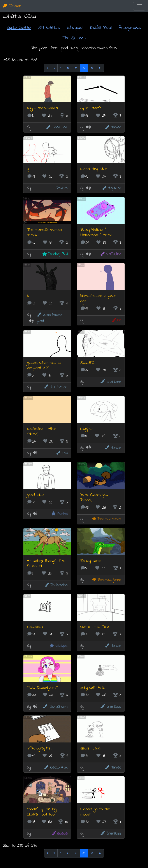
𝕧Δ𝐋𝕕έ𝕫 (111, 254)
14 (100, 68)
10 (68, 68)
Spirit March (91, 108)
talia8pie (58, 646)
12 (84, 68)
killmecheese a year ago (98, 299)
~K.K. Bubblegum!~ (42, 688)
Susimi (59, 514)
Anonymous (130, 28)
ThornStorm (55, 707)
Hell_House (56, 387)
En (116, 320)
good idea (36, 495)
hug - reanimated (42, 108)
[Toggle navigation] (139, 6)
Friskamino (56, 585)
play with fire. (93, 688)
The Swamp (74, 38)
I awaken (35, 627)
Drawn (12, 6)
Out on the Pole (95, 627)
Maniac (113, 127)
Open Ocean (19, 28)
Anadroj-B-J (55, 254)
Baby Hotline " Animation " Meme (97, 233)
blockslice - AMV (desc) (41, 432)
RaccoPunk (56, 768)
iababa (59, 834)
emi (62, 453)
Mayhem (111, 188)
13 (92, 68)
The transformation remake (44, 233)
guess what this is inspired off (44, 366)
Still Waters (49, 28)
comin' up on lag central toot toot (42, 812)
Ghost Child (90, 748)
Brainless (111, 382)
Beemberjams (106, 519)
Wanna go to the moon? (95, 812)
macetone (57, 127)
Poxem (62, 188)
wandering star (94, 169)
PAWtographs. (39, 748)
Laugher (87, 429)
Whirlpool (75, 28)
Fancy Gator (91, 561)
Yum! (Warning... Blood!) (94, 498)
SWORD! (88, 363)
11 (76, 68)
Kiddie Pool (101, 28)
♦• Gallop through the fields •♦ (46, 563)
